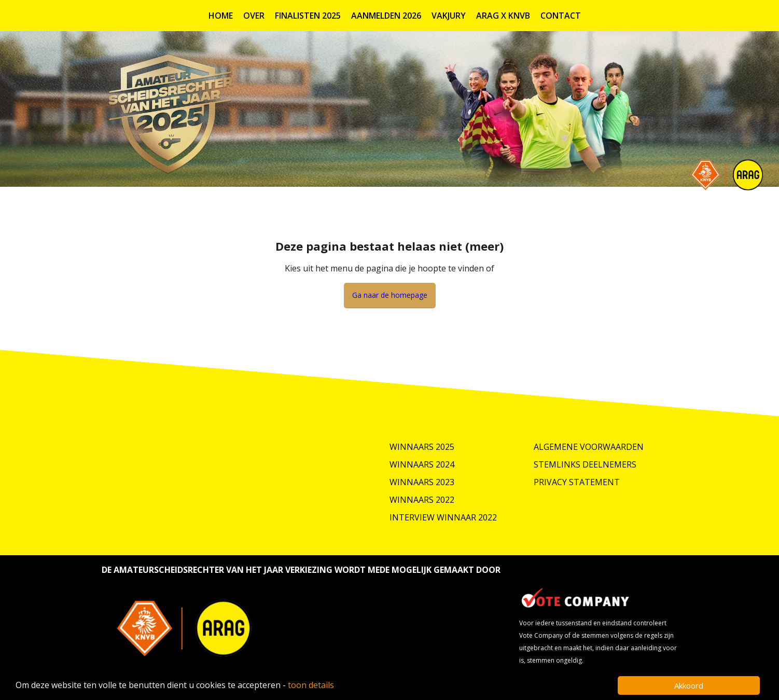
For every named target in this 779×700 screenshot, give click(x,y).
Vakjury (449, 16)
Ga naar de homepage (390, 295)
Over (254, 16)
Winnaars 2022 (422, 500)
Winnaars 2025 (422, 447)
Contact (561, 16)
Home (221, 16)
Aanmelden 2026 (386, 16)
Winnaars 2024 (422, 464)
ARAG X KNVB (503, 16)
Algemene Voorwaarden (589, 447)
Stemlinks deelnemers (585, 464)
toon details (311, 685)
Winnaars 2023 (422, 482)
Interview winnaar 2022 (443, 517)
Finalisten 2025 (308, 16)
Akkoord (689, 685)
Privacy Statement (577, 482)
